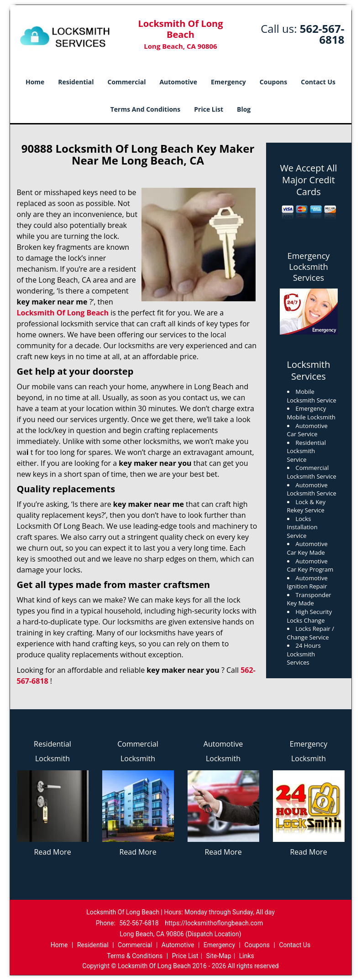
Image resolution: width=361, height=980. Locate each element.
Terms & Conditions (135, 956)
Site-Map (219, 956)
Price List (209, 109)
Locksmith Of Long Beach (63, 313)
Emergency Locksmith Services (309, 267)
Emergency (228, 82)
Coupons (273, 82)
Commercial (127, 82)
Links (247, 956)
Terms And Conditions (146, 109)
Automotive (178, 82)
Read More (52, 852)
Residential (76, 82)
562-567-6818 (322, 34)
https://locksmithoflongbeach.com (214, 923)
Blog (244, 109)
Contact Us (318, 82)
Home (35, 82)
